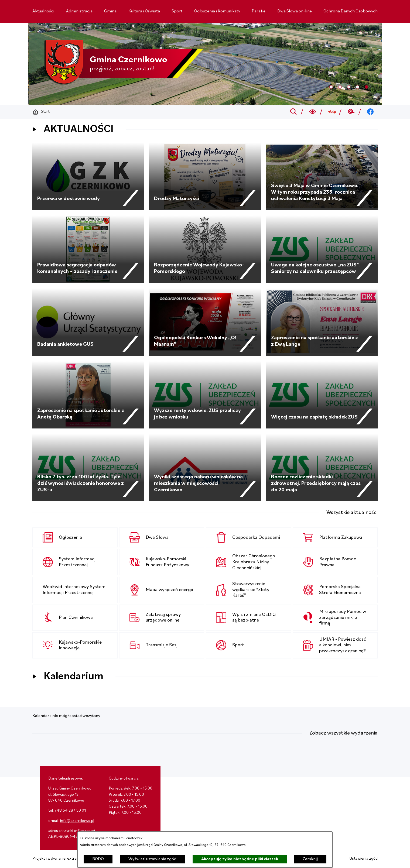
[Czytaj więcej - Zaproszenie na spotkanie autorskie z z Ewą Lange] (322, 322)
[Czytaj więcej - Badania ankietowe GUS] (88, 322)
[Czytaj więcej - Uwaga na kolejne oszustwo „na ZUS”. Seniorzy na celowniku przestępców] (322, 249)
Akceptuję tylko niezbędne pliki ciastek (240, 859)
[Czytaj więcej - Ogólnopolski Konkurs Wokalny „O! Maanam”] (205, 322)
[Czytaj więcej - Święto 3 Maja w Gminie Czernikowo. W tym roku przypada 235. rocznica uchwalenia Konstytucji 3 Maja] (322, 176)
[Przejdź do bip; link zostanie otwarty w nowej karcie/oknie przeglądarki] (332, 112)
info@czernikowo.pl (77, 821)
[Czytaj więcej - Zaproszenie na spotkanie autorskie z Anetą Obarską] (88, 395)
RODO (98, 859)
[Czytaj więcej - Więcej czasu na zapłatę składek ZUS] (322, 395)
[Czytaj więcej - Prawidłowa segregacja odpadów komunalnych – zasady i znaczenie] (88, 249)
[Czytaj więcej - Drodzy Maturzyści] (205, 176)
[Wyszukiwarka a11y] (313, 112)
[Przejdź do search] (293, 112)
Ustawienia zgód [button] (364, 859)
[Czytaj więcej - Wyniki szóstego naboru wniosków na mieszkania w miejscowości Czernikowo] (205, 468)
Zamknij (310, 859)
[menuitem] (43, 11)
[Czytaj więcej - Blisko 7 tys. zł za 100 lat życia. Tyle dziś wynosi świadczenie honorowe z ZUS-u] (88, 468)
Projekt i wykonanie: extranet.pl (59, 859)
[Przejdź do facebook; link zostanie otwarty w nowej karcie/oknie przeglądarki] (370, 112)
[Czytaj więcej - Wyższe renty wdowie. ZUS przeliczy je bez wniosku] (205, 395)
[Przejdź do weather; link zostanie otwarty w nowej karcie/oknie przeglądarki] (351, 112)
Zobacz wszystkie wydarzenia (344, 733)
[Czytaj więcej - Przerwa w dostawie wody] (88, 176)
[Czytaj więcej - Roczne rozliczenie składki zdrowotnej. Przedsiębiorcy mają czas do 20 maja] (322, 468)
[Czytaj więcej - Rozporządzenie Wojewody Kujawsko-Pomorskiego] (205, 249)
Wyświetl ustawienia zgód (152, 859)
